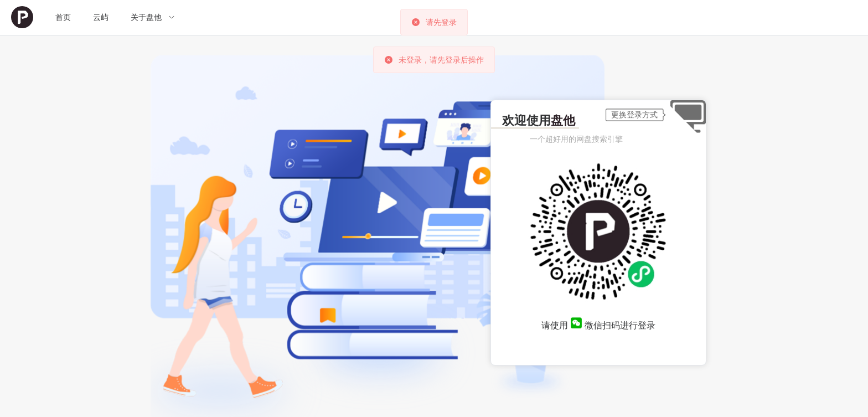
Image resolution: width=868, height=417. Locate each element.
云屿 (101, 17)
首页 (63, 17)
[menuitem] (22, 17)
